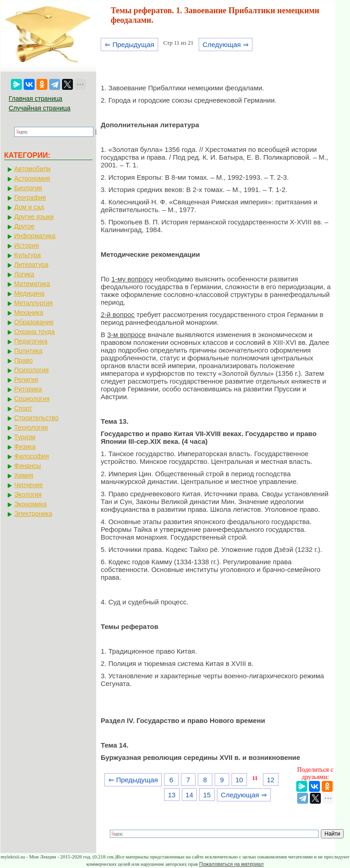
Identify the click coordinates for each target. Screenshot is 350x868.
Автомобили (32, 169)
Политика (28, 351)
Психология (31, 370)
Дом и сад (29, 207)
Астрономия (32, 178)
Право (23, 360)
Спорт (23, 408)
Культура (27, 255)
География (30, 198)
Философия (31, 456)
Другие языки (34, 217)
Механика (29, 312)
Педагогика (31, 341)
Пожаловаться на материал (231, 864)
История (26, 245)
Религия (26, 379)
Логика (24, 274)
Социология (32, 399)
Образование (34, 322)
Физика (25, 447)
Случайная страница (40, 108)
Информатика (35, 236)
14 (189, 795)
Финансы (28, 466)
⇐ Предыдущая (130, 44)
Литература (31, 265)
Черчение (28, 485)
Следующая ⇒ (225, 44)
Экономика (30, 504)
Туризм (25, 437)
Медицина (29, 293)
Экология (28, 494)
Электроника (33, 514)
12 (270, 780)
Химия (24, 475)
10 (239, 780)
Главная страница (36, 99)
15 (207, 795)
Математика (32, 284)
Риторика (28, 389)
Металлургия (33, 303)
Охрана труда (34, 332)
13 (172, 795)
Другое (24, 226)
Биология (28, 188)
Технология (31, 427)
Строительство (36, 418)
